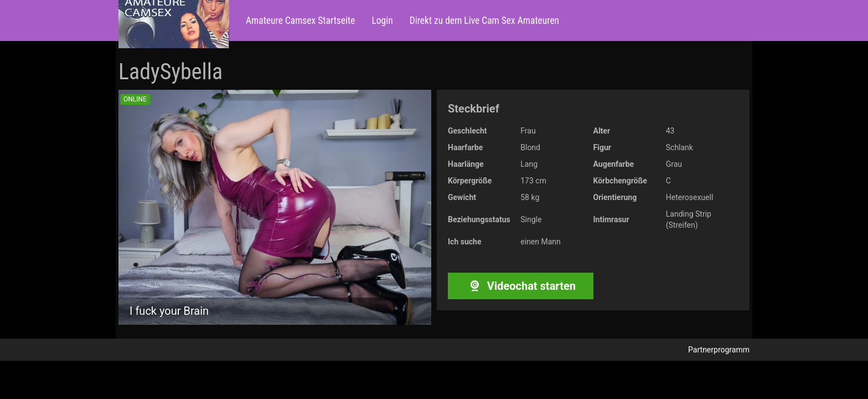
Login (382, 21)
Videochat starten (521, 286)
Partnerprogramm (719, 350)
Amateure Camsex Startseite (300, 21)
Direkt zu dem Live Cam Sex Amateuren (484, 21)
